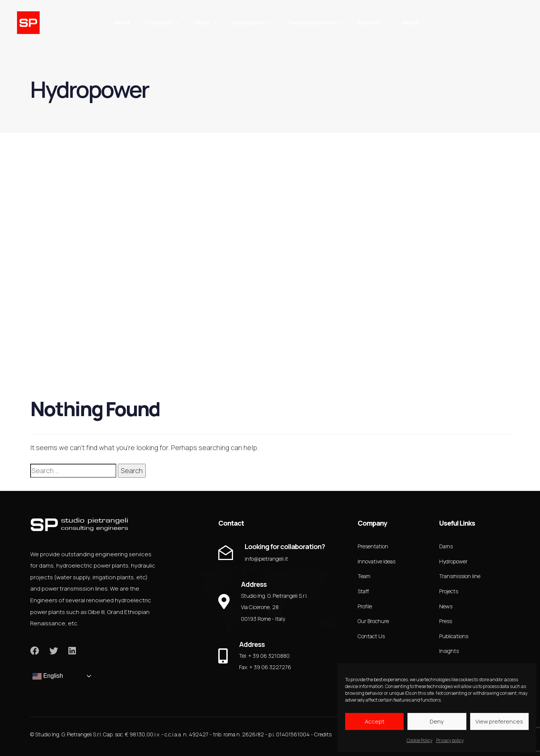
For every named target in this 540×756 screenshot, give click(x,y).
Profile (365, 606)
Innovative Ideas (376, 561)
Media (414, 23)
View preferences (499, 721)
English (48, 676)
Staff (363, 591)
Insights (449, 651)
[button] (511, 23)
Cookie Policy (420, 740)
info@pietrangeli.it (266, 559)
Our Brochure (373, 621)
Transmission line (315, 23)
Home (122, 22)
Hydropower (252, 23)
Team (364, 576)
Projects (372, 23)
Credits (323, 734)
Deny (437, 721)
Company (162, 23)
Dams (205, 23)
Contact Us (371, 636)
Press (446, 621)
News (446, 606)
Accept (375, 721)
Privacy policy (450, 740)
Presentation (373, 546)
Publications (454, 636)
